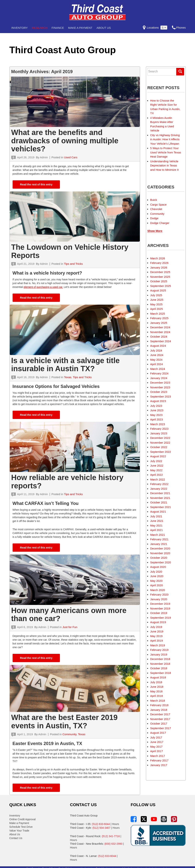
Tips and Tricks (73, 264)
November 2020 (160, 553)
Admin (44, 157)
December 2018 (160, 659)
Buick (154, 200)
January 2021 (159, 544)
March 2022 (158, 479)
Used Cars (71, 157)
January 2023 (159, 433)
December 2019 (160, 604)
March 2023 (158, 424)
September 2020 (161, 562)
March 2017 (158, 756)
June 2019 (157, 631)
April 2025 (157, 309)
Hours (116, 824)
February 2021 (159, 539)
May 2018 (156, 691)
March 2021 (158, 535)
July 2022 (156, 461)
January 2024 (159, 378)
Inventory (20, 28)
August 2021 (158, 512)
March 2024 (158, 369)
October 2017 (159, 723)
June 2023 (157, 410)
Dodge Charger (160, 223)
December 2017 (160, 714)
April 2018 (157, 696)
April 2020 (157, 585)
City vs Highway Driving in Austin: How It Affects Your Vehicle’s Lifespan (165, 139)
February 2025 (159, 318)
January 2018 (159, 710)
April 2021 (157, 530)
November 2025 (160, 277)
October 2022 (159, 447)
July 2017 (156, 737)
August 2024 (158, 346)
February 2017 (159, 760)
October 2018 (159, 668)
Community (70, 734)
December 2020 (160, 548)
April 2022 (157, 475)
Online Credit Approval (23, 819)
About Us (104, 28)
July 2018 (156, 682)
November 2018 (160, 664)
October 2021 (159, 502)
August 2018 (158, 677)
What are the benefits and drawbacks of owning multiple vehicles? (65, 141)
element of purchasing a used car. (43, 287)
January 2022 (159, 489)
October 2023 (159, 392)
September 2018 (161, 673)
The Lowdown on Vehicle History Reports (70, 251)
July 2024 (156, 350)
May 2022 (156, 470)
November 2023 (160, 387)
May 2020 (156, 581)
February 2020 (159, 594)
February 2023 (159, 429)
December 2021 (160, 493)
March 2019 (158, 645)
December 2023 (160, 383)
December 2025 (160, 272)
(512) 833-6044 (101, 824)
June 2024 (157, 355)
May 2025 (156, 304)
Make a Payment (80, 28)
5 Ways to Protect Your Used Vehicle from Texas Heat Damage (166, 152)
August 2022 (158, 456)
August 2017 (158, 733)
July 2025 (156, 295)
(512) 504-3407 (102, 828)
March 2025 (158, 314)
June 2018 (157, 687)
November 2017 (160, 719)
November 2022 (160, 443)
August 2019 (158, 622)
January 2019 (159, 654)
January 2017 (159, 765)
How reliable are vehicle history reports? (67, 482)
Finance (58, 28)
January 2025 (159, 323)
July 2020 (156, 572)
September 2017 (161, 728)
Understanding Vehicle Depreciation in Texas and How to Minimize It (164, 165)
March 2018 (158, 701)
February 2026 (159, 263)
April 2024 (157, 364)
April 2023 (157, 419)
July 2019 (156, 627)
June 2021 (157, 521)
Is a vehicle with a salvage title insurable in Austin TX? (66, 365)
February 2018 (159, 705)
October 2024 (159, 337)
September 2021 (161, 507)
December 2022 (160, 438)
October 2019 (159, 613)
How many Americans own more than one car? (69, 615)
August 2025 (158, 290)
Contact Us (16, 838)
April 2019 (157, 641)
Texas (68, 377)
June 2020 (157, 576)
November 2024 (160, 332)
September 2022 (161, 452)
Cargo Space (158, 204)
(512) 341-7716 (111, 836)
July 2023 (156, 406)
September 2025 (161, 286)
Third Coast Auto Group (63, 50)
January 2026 (159, 267)
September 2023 (161, 396)
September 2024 (161, 341)
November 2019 (160, 608)
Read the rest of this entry (36, 184)
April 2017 (157, 751)
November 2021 (160, 498)
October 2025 (159, 281)
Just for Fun (70, 627)
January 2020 (159, 599)
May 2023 (156, 415)
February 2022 (159, 484)
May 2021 (156, 525)
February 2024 (159, 373)
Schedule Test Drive (21, 827)
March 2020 (158, 590)
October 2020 (159, 558)
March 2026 (158, 258)
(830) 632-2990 (113, 844)
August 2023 (158, 401)
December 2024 (160, 327)
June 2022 (157, 465)
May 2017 (156, 747)
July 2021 (156, 516)
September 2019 (161, 618)
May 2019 (156, 636)
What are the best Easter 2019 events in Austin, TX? (64, 722)
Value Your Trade (19, 831)
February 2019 (159, 650)
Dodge (154, 218)
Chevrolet (156, 209)
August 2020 (158, 567)
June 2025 (157, 300)
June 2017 (157, 742)
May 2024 (156, 360)
